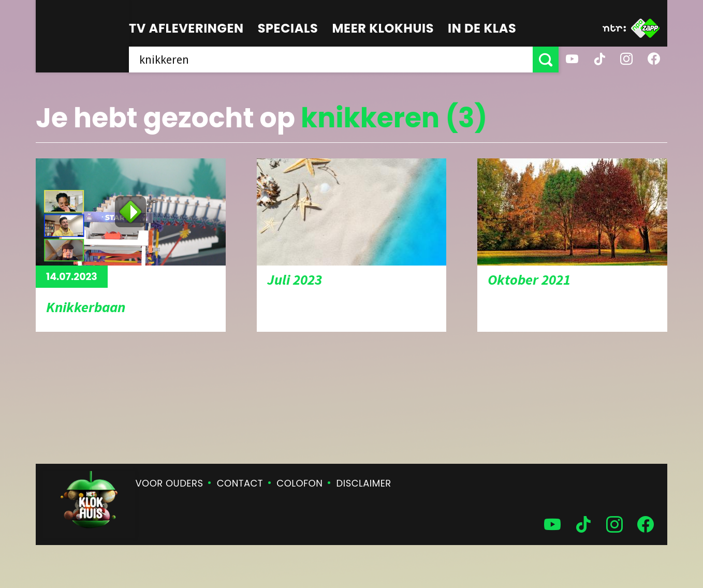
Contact (240, 483)
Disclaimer (364, 483)
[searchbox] (331, 60)
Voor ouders (170, 483)
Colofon (299, 483)
